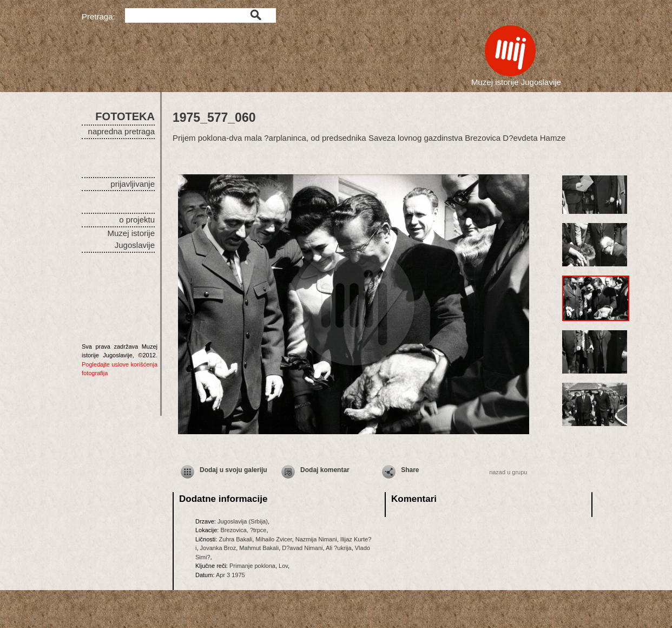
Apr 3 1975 (230, 575)
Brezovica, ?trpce (243, 530)
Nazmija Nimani (316, 539)
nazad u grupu (508, 472)
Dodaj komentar (325, 470)
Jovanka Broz (218, 548)
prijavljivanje (133, 184)
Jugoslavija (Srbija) (243, 521)
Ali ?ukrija (339, 548)
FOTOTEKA (125, 116)
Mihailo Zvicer (274, 539)
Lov (283, 566)
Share (410, 470)
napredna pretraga (121, 131)
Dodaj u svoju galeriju (233, 470)
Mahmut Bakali (259, 548)
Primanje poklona (252, 566)
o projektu (137, 220)
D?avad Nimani (302, 548)
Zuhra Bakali (235, 539)
